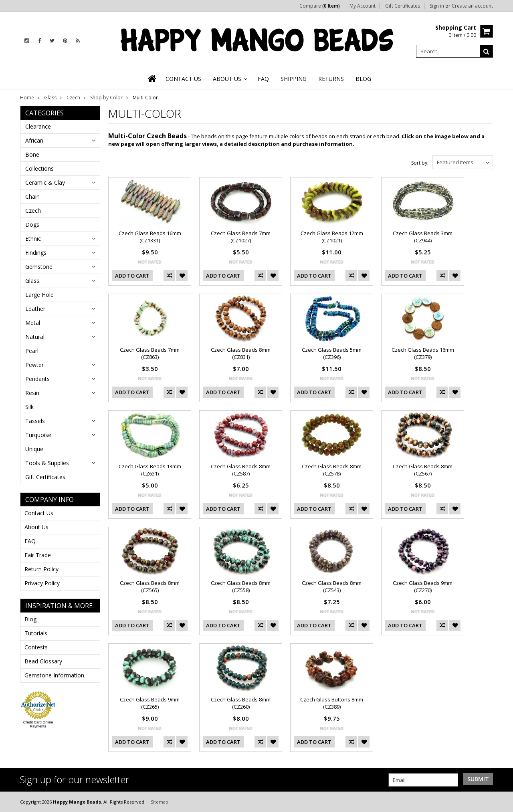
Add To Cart (132, 276)
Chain (32, 196)
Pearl (32, 351)
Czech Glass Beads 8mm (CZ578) (332, 470)
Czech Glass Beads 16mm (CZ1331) (150, 237)
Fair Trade (38, 555)
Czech (73, 98)
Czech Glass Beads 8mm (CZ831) (241, 353)
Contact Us (39, 513)
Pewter (34, 365)
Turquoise (38, 435)
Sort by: (420, 163)
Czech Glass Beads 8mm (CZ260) (241, 703)
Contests (36, 647)
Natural (35, 337)
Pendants (37, 379)
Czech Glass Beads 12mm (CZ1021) (332, 237)
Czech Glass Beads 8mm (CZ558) (241, 586)
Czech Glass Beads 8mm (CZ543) (332, 586)
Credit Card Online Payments (38, 724)
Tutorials (36, 633)
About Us (36, 527)
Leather (35, 309)
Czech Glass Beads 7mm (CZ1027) (241, 237)
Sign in (437, 6)
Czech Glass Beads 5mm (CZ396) (332, 353)
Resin (32, 393)
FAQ (30, 541)
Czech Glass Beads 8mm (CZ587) (241, 470)
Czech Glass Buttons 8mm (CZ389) (332, 703)
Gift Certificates (403, 6)
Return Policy (41, 569)
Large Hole (39, 295)
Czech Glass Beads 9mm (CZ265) (150, 703)
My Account (363, 6)
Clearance (38, 126)
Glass (50, 98)
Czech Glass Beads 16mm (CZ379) (423, 353)
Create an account (472, 6)
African (34, 140)
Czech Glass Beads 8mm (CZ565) (150, 586)
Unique (34, 449)
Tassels (35, 421)
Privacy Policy (42, 583)
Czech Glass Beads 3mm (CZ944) (423, 237)
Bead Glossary (43, 661)
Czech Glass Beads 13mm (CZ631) (150, 470)
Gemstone (39, 267)
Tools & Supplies (47, 463)
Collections (39, 168)
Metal (33, 323)
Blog (30, 619)
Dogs (32, 225)
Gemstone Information (54, 675)
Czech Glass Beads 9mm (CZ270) (423, 586)
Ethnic (33, 239)
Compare (320, 6)
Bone (32, 154)
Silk (29, 407)
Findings (36, 253)
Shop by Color (106, 98)
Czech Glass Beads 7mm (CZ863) (150, 353)
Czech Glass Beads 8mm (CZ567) (423, 470)
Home (27, 98)
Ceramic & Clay (45, 182)
